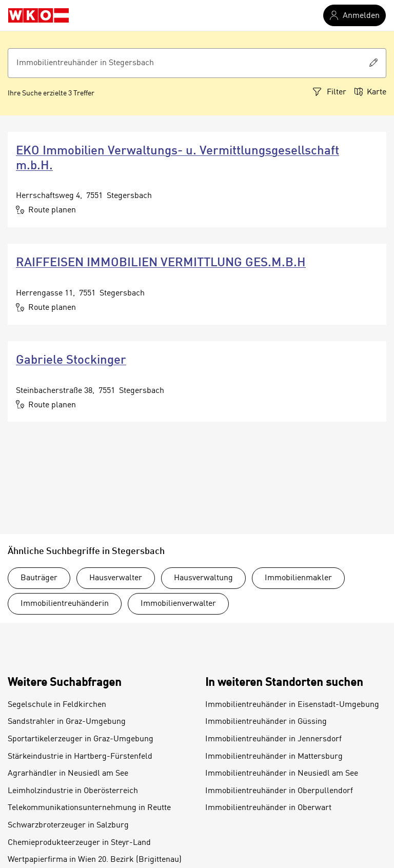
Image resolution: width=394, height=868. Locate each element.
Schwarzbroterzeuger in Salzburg (68, 825)
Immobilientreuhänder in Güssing (266, 722)
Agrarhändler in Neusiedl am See (68, 774)
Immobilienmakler (298, 578)
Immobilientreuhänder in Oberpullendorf (279, 791)
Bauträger (39, 578)
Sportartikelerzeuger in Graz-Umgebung (81, 739)
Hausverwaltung (203, 578)
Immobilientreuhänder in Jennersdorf (273, 739)
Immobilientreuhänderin (65, 604)
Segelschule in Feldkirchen (57, 705)
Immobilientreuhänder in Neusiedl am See (282, 774)
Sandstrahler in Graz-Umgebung (67, 722)
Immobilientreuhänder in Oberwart (268, 808)
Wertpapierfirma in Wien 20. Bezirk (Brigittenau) (95, 860)
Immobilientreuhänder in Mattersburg (274, 757)
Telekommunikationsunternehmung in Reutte (89, 808)
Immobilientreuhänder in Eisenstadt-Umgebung (292, 705)
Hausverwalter (116, 578)
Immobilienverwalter (178, 604)
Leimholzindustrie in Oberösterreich (73, 791)
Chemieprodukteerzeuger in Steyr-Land (79, 843)
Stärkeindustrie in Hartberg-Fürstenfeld (80, 757)
